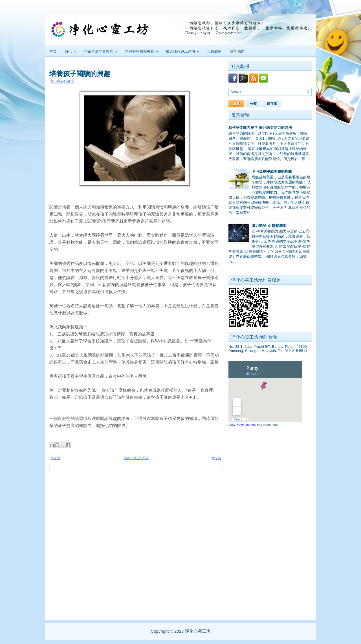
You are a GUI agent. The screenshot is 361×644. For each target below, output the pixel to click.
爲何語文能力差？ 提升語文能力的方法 (260, 128)
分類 (253, 104)
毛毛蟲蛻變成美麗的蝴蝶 (272, 171)
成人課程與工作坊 (184, 50)
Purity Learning (246, 425)
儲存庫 (272, 104)
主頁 (53, 51)
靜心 (72, 50)
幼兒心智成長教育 (143, 50)
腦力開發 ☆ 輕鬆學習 (269, 226)
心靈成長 (214, 51)
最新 (236, 104)
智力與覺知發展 (62, 82)
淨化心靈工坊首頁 (136, 458)
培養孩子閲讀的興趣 (80, 73)
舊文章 (216, 458)
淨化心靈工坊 (198, 631)
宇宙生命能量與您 (102, 50)
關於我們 (237, 51)
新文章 (56, 458)
